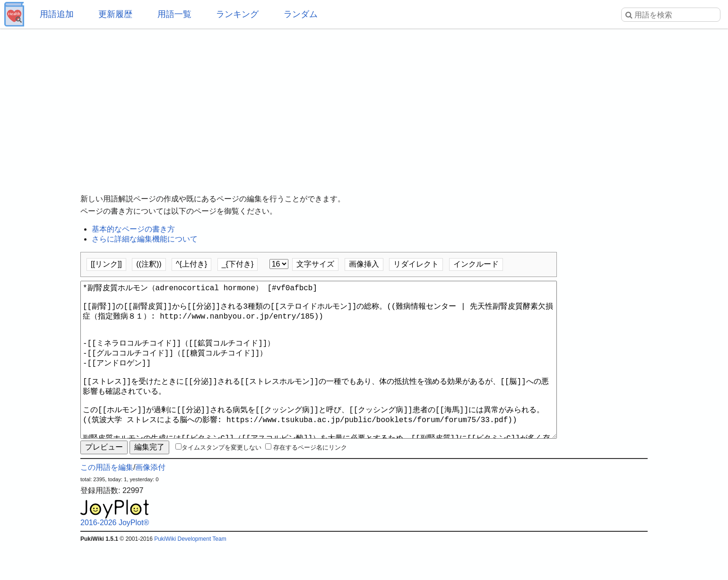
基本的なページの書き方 (133, 229)
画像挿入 (364, 264)
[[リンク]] (106, 264)
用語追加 (57, 14)
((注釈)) (149, 264)
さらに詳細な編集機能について (145, 239)
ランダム (301, 14)
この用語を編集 (107, 501)
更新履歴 (115, 14)
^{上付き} (191, 264)
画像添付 (150, 501)
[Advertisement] (364, 104)
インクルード (476, 264)
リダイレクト (416, 264)
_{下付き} (238, 264)
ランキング (237, 14)
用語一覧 (174, 14)
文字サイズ (315, 264)
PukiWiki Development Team (190, 573)
